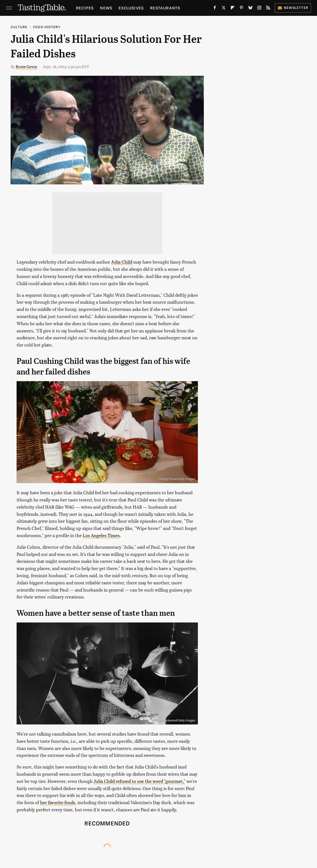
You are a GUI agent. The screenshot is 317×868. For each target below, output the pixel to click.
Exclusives (131, 8)
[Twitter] (224, 9)
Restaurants (165, 8)
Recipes (85, 8)
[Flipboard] (233, 9)
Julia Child (122, 262)
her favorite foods (58, 802)
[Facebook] (215, 9)
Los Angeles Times (101, 535)
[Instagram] (259, 9)
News (106, 8)
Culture (19, 27)
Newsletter (293, 8)
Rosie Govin (26, 66)
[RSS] (268, 9)
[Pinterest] (241, 9)
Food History (47, 27)
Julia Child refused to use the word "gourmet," (140, 781)
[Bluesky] (250, 9)
